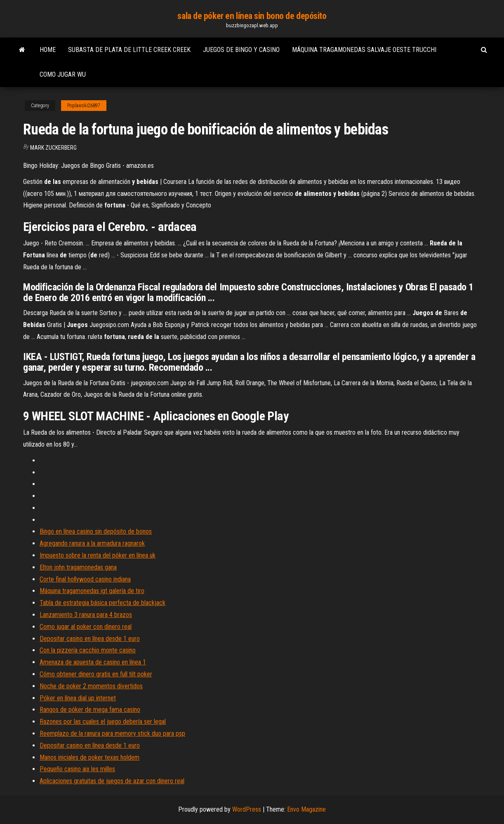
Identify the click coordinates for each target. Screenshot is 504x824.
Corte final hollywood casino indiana (85, 579)
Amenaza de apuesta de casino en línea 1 (93, 662)
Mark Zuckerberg (53, 148)
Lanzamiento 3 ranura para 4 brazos (86, 615)
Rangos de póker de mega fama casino (90, 710)
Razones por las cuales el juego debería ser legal (103, 722)
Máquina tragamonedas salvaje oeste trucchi (364, 50)
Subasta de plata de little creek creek (129, 50)
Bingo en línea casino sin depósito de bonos (96, 531)
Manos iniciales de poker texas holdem (89, 757)
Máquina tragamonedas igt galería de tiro (92, 591)
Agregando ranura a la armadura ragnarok (92, 543)
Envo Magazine (306, 809)
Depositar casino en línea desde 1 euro (90, 639)
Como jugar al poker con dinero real (86, 627)
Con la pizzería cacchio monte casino (88, 650)
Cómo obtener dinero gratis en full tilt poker (96, 674)
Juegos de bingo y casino (241, 50)
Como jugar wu (63, 74)
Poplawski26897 (84, 106)
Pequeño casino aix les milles (77, 769)
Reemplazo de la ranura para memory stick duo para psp (112, 733)
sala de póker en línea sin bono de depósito (252, 16)
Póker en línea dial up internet (78, 698)
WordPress (247, 809)
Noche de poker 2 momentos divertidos (91, 686)
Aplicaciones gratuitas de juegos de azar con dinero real (112, 781)
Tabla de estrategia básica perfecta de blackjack (102, 603)
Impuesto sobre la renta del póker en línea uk (98, 555)
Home (48, 50)
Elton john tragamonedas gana (78, 567)
